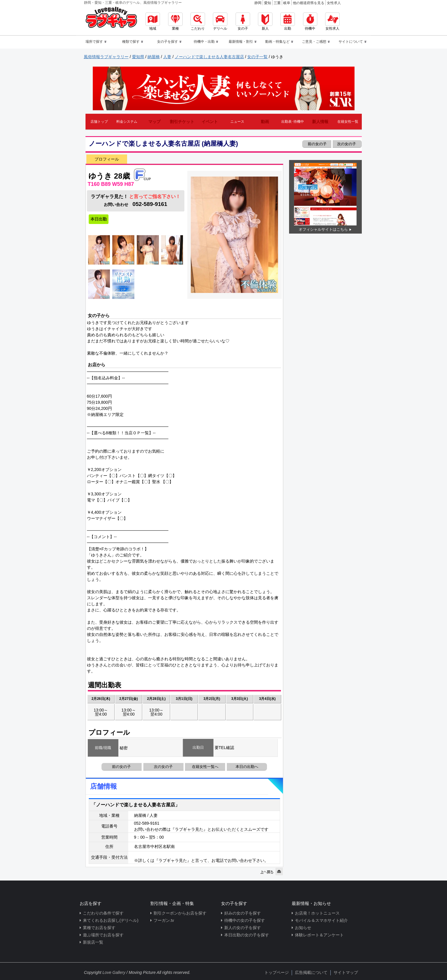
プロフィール (107, 159)
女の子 (243, 22)
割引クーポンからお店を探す (180, 913)
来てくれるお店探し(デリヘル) (111, 920)
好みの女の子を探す (243, 913)
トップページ (277, 972)
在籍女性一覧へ (205, 767)
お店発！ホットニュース (317, 913)
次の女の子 (347, 144)
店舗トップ (99, 122)
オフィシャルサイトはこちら (323, 229)
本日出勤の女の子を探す (247, 935)
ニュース (237, 122)
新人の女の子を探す (243, 928)
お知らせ (303, 928)
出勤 (288, 22)
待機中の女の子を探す (245, 920)
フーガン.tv (164, 920)
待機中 (310, 22)
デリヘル (220, 22)
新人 (265, 22)
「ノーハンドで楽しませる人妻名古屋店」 (136, 805)
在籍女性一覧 (348, 122)
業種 (175, 22)
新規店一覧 (93, 942)
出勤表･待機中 (293, 122)
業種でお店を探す (99, 928)
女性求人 (334, 3)
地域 (153, 22)
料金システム (127, 122)
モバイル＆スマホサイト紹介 (321, 920)
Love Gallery (114, 972)
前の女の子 (317, 144)
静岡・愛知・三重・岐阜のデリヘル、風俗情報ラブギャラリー (133, 3)
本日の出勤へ (247, 767)
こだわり (198, 22)
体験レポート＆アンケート (319, 935)
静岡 (258, 3)
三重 (277, 3)
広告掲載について (311, 972)
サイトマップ (346, 972)
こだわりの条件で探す (103, 913)
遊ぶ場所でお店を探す (103, 935)
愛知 (268, 3)
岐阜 (287, 3)
